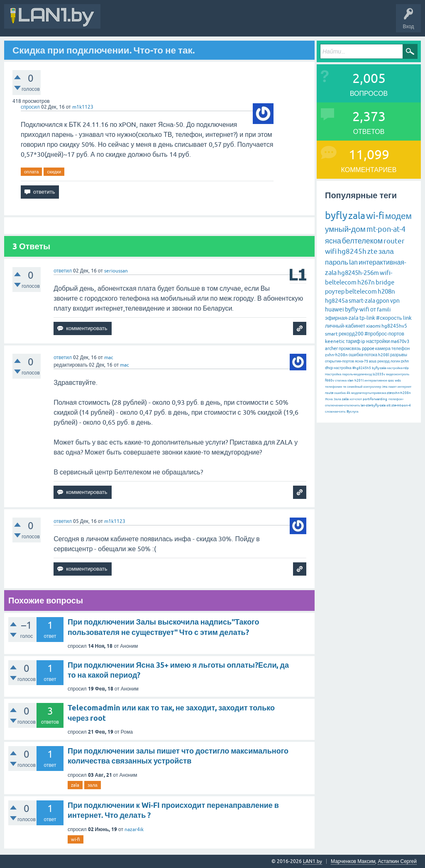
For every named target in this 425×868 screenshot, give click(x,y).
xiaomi (373, 326)
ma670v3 (400, 341)
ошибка (340, 393)
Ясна (329, 399)
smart (331, 334)
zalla (345, 399)
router (394, 241)
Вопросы (189, 22)
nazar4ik (134, 829)
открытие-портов (340, 361)
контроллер (372, 387)
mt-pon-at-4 (386, 229)
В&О (162, 22)
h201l (359, 381)
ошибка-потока (363, 355)
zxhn (405, 361)
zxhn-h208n (336, 355)
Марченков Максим (353, 861)
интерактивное (376, 381)
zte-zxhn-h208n (399, 393)
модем (398, 216)
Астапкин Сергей (397, 861)
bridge (385, 282)
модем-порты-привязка (369, 393)
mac (109, 357)
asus (373, 361)
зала (93, 785)
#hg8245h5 (362, 368)
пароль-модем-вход (357, 374)
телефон (401, 348)
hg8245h (352, 251)
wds (398, 381)
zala (75, 785)
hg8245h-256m (358, 273)
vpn (395, 301)
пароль (337, 262)
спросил (30, 107)
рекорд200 (351, 334)
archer (331, 348)
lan (353, 262)
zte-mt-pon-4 (401, 405)
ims (385, 387)
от (373, 309)
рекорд (383, 361)
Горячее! (218, 22)
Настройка (333, 374)
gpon (383, 301)
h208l (384, 355)
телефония (333, 387)
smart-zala (362, 301)
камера (383, 348)
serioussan (116, 271)
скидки (54, 172)
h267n (366, 282)
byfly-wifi (357, 309)
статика (341, 381)
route (329, 393)
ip (363, 341)
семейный (355, 387)
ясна (333, 241)
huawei (335, 309)
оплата (31, 172)
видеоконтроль (398, 374)
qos (391, 381)
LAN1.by (313, 861)
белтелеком (362, 241)
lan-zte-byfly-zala (373, 405)
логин (395, 361)
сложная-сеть (335, 412)
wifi (331, 251)
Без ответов (250, 22)
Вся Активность (125, 22)
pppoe (368, 348)
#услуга (353, 412)
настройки (378, 341)
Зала (337, 399)
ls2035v (379, 374)
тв (344, 387)
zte (372, 251)
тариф (353, 341)
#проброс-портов (384, 334)
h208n (386, 291)
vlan (351, 381)
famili (384, 310)
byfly (336, 215)
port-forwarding (375, 399)
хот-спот (356, 399)
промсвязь (350, 348)
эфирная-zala (342, 318)
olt (388, 405)
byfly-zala (379, 368)
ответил (63, 271)
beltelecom (361, 291)
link (407, 318)
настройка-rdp (398, 368)
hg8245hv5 (394, 326)
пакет (393, 387)
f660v (330, 381)
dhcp (329, 368)
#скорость (389, 318)
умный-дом (345, 229)
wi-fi (76, 839)
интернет (405, 387)
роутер (335, 291)
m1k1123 (83, 107)
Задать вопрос (290, 22)
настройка (343, 368)
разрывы (399, 355)
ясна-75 (361, 361)
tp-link (367, 318)
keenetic (335, 341)
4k (348, 393)
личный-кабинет (345, 326)
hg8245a (336, 301)
